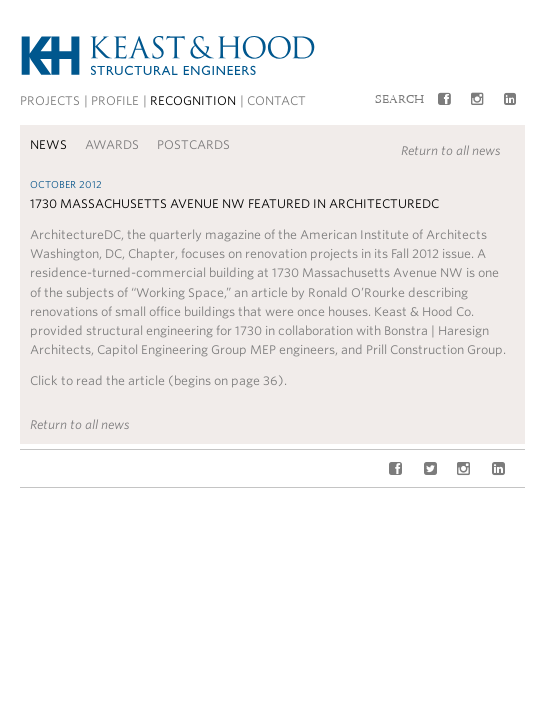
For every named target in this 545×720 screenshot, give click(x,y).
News (48, 144)
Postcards (193, 144)
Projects (50, 100)
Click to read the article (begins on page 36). (158, 380)
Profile (115, 100)
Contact (276, 100)
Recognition (193, 100)
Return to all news (451, 150)
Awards (112, 144)
